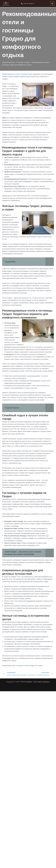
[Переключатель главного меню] (52, 4)
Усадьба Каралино (8, 62)
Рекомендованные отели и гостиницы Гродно (17, 74)
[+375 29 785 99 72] (28, 4)
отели (26, 665)
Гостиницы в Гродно (23, 62)
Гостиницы (19, 665)
